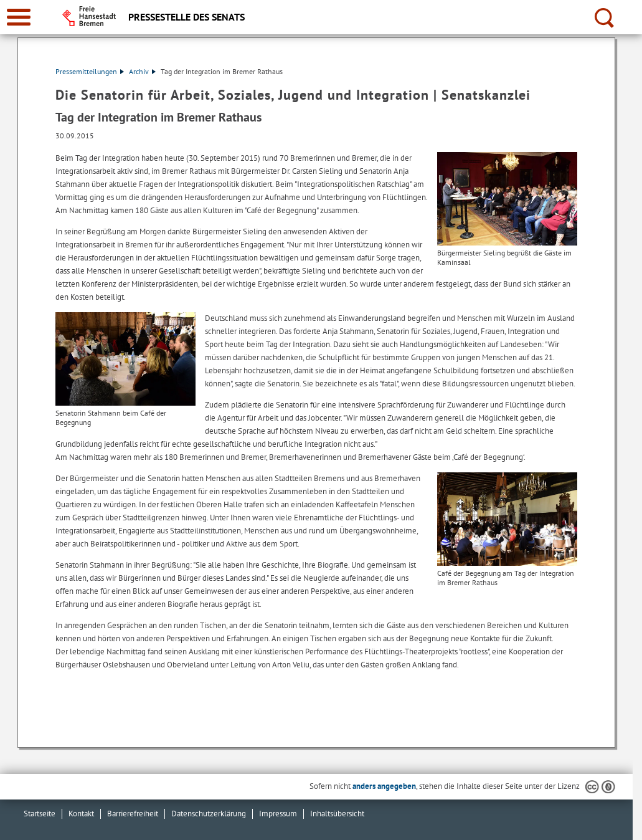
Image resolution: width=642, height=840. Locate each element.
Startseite (40, 814)
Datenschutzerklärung (209, 814)
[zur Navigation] (19, 17)
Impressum (278, 814)
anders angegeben (384, 786)
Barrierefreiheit (133, 814)
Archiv (142, 71)
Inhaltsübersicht (337, 814)
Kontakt (81, 814)
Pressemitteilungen (90, 71)
